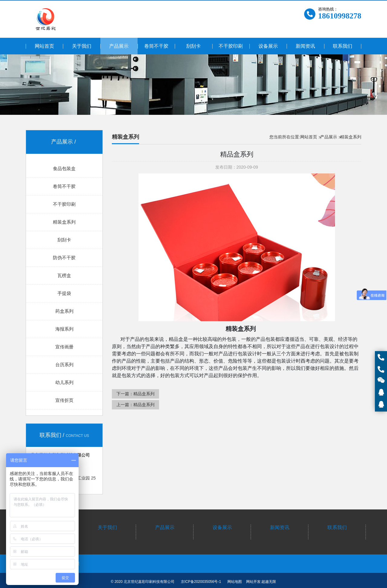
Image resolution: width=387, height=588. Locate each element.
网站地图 (235, 582)
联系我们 (337, 527)
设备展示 (222, 527)
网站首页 (309, 137)
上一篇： (135, 405)
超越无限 (269, 582)
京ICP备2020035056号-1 (201, 582)
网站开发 (253, 582)
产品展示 (329, 137)
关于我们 (107, 527)
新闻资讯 (280, 527)
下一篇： (135, 394)
